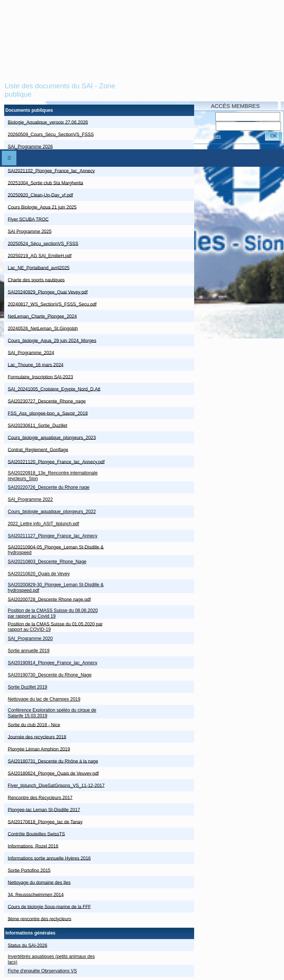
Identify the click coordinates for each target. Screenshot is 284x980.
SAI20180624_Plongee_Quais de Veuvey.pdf (53, 773)
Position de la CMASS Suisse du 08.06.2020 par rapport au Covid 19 (53, 613)
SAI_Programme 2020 (30, 639)
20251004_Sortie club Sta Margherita (45, 183)
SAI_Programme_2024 (31, 352)
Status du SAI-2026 (27, 945)
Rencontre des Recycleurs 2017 (40, 797)
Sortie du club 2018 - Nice (34, 725)
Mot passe (203, 126)
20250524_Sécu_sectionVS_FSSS (43, 243)
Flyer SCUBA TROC (28, 219)
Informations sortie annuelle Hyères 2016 (49, 858)
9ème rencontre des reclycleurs (39, 919)
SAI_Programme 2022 (30, 499)
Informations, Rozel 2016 (33, 846)
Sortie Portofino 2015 (29, 870)
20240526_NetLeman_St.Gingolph (43, 328)
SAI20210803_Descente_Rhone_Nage (47, 562)
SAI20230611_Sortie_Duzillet (37, 425)
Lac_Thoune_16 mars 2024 (35, 365)
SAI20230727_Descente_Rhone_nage (47, 401)
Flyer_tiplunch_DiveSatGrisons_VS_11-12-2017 (56, 785)
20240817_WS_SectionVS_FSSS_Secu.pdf (52, 304)
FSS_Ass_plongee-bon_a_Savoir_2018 (48, 413)
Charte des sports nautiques (36, 280)
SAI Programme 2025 (29, 231)
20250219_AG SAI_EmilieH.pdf (39, 255)
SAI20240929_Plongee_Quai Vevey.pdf (48, 292)
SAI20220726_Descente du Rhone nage (49, 487)
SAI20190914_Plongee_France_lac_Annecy (52, 663)
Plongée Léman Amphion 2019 (39, 749)
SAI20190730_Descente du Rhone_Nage (49, 675)
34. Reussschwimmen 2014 (35, 894)
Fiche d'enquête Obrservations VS (42, 971)
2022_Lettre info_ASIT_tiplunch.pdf (43, 524)
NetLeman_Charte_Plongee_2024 (42, 316)
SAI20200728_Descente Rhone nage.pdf (49, 599)
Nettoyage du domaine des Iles (39, 882)
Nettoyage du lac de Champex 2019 (44, 699)
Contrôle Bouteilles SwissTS (36, 834)
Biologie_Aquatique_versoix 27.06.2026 (48, 122)
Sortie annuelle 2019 (28, 651)
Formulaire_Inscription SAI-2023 (40, 377)
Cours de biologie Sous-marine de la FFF (49, 906)
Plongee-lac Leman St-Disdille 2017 (44, 809)
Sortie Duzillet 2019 (27, 687)
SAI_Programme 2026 (30, 146)
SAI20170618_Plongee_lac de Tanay (45, 822)
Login (197, 117)
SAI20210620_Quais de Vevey (38, 574)
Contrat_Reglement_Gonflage (38, 449)
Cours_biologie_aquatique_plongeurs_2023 (52, 437)
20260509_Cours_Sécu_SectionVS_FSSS (51, 134)
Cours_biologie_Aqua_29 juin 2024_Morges (52, 340)
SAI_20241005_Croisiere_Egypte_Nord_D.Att (54, 389)
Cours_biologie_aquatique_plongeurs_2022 (52, 512)
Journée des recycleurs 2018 (37, 737)
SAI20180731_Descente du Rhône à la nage (53, 761)
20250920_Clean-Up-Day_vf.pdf (40, 195)
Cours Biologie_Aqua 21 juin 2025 (42, 207)
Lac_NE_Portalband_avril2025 (38, 268)
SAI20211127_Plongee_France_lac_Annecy (52, 536)
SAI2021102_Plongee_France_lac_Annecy (51, 171)
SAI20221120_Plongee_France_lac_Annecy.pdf (56, 462)
